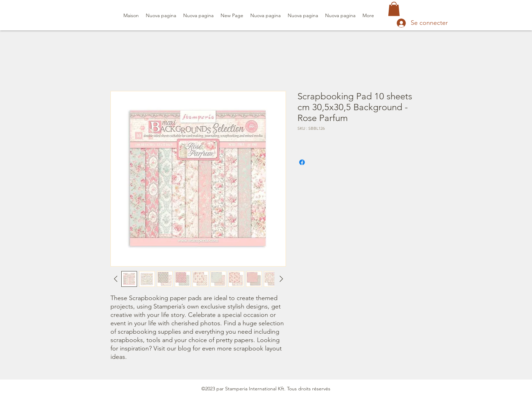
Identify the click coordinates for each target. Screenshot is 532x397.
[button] (394, 9)
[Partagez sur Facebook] (302, 162)
